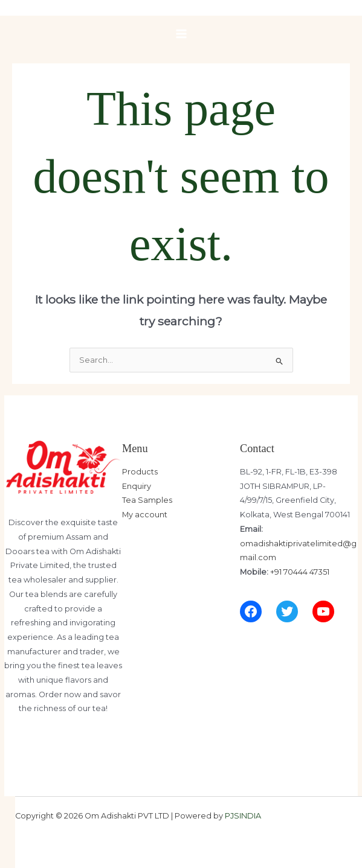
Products (140, 472)
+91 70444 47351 (300, 572)
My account (145, 515)
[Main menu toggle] (181, 34)
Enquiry (137, 486)
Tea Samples (147, 500)
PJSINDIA (243, 816)
